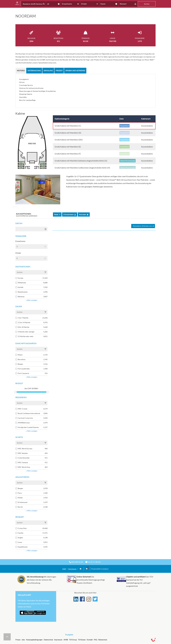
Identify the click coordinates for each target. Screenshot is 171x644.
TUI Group (73, 640)
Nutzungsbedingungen (34, 640)
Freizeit (59, 71)
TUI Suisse (82, 640)
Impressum (72, 569)
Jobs (23, 640)
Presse (18, 640)
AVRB (66, 640)
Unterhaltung (34, 71)
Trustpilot (69, 635)
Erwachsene (20, 241)
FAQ (95, 640)
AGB (64, 569)
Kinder (18, 253)
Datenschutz (48, 640)
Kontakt (90, 640)
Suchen (147, 4)
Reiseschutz (103, 640)
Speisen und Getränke (75, 71)
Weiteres (21, 71)
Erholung (48, 71)
